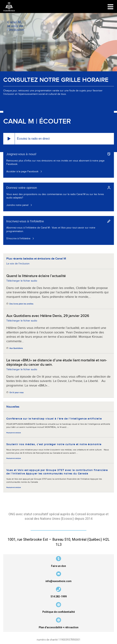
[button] (9, 139)
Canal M (19, 121)
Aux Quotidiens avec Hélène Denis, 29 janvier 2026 (48, 316)
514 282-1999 (59, 597)
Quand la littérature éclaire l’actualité (36, 276)
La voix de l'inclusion (18, 264)
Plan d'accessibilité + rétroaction (59, 627)
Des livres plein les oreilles (21, 304)
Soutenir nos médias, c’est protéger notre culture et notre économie (54, 444)
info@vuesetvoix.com (58, 581)
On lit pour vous (16, 393)
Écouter (55, 121)
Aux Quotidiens (16, 348)
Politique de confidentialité (59, 612)
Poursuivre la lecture (14, 433)
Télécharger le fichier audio (22, 281)
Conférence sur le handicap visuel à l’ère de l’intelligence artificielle (54, 419)
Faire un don (58, 566)
